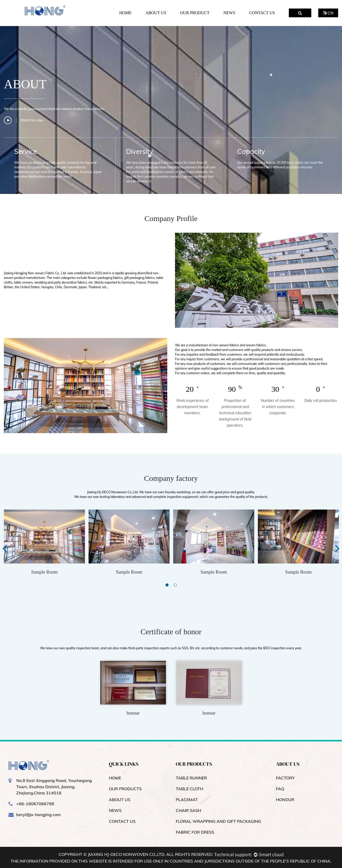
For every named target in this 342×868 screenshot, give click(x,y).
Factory (285, 778)
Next (337, 548)
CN (328, 13)
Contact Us (262, 13)
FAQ (280, 789)
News (229, 13)
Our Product (195, 13)
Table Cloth (189, 789)
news (115, 810)
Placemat (187, 800)
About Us (156, 13)
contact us (122, 821)
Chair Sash (188, 810)
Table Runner (191, 778)
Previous (5, 548)
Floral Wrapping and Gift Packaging (218, 821)
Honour (285, 800)
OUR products (125, 789)
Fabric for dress (195, 832)
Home (125, 13)
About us (120, 800)
